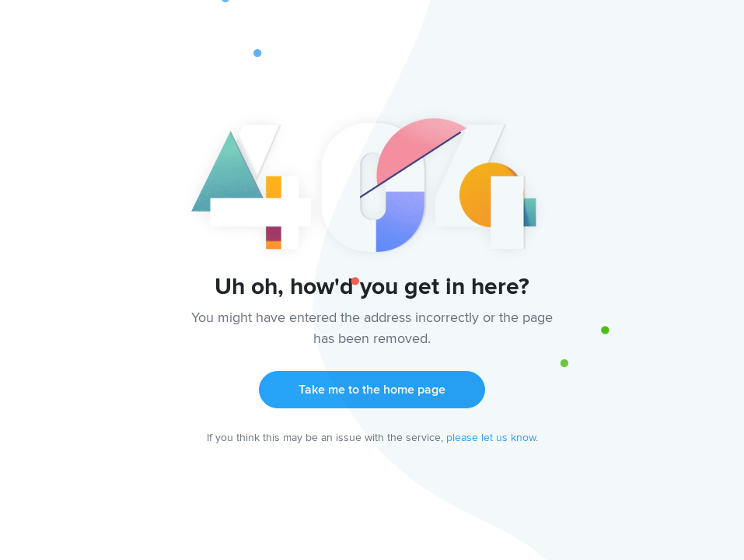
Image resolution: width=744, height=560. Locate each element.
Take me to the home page (372, 390)
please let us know (491, 437)
